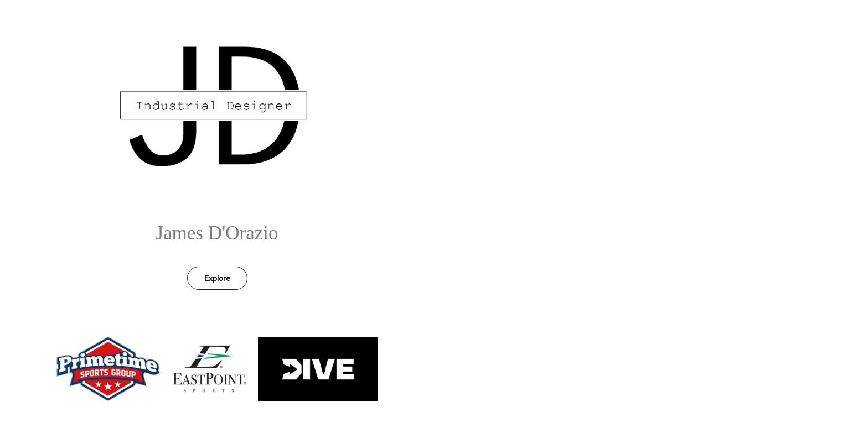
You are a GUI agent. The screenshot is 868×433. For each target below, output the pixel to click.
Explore (217, 278)
